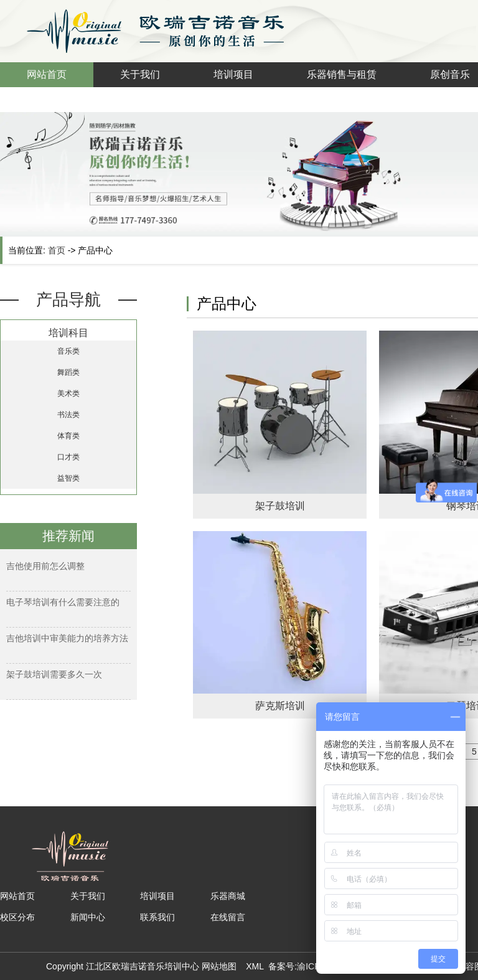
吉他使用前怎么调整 (45, 566)
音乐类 (68, 351)
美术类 (68, 393)
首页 (57, 250)
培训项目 (233, 74)
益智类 (68, 478)
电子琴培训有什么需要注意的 (63, 602)
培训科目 (68, 333)
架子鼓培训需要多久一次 (54, 674)
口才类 (68, 457)
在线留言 (228, 917)
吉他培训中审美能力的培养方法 (67, 638)
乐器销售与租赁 (342, 74)
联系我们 (157, 917)
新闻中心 (88, 917)
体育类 (68, 436)
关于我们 (140, 74)
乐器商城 (228, 896)
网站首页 (47, 74)
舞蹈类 (68, 372)
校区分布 (17, 917)
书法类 (68, 415)
